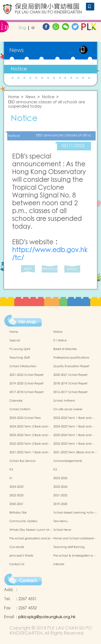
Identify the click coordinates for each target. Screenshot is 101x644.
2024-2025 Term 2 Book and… (30, 427)
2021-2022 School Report (26, 375)
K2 (55, 470)
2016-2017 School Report (70, 392)
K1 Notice (60, 341)
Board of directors (65, 349)
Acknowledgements (68, 461)
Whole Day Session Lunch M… (31, 530)
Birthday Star (18, 513)
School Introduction (23, 366)
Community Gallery (23, 521)
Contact (28, 581)
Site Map (27, 322)
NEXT (28, 269)
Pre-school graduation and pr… (31, 539)
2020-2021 (16, 504)
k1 (11, 478)
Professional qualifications (71, 358)
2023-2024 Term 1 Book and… (74, 435)
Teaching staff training (69, 547)
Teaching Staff (20, 358)
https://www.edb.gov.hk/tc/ (50, 254)
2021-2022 (60, 496)
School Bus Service (22, 461)
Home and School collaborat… (75, 539)
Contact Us (17, 564)
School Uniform (20, 409)
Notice (19, 69)
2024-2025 (16, 487)
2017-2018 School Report (26, 392)
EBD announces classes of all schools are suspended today (46, 105)
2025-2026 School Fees (25, 418)
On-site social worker (68, 409)
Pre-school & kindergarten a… (74, 556)
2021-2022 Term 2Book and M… (75, 452)
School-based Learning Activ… (75, 513)
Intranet (59, 564)
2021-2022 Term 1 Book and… (30, 452)
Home (14, 97)
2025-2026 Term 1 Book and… (74, 418)
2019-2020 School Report (26, 384)
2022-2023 (16, 496)
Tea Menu (60, 521)
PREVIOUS (50, 269)
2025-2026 (60, 478)
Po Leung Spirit (20, 349)
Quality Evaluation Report (71, 366)
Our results (17, 547)
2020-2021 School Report (70, 375)
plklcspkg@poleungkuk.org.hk (47, 617)
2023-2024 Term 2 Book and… (30, 435)
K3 (11, 470)
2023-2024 (60, 487)
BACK (72, 269)
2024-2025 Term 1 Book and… (74, 427)
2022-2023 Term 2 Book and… (30, 444)
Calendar (16, 401)
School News (62, 530)
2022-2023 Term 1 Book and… (74, 444)
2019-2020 (60, 504)
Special (15, 341)
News (31, 97)
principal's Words (21, 556)
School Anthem (64, 401)
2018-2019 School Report (70, 384)
